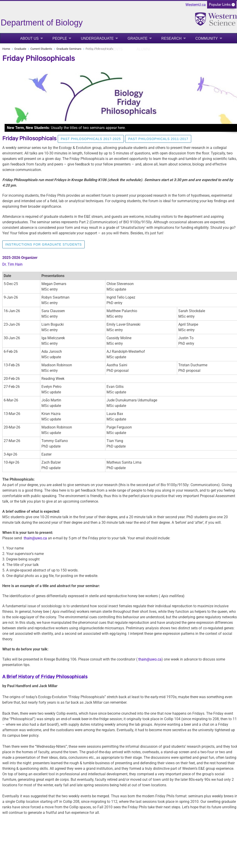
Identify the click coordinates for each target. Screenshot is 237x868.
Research (171, 38)
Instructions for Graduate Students (43, 244)
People (60, 38)
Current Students (41, 49)
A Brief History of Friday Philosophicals (45, 677)
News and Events (105, 49)
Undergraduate (97, 38)
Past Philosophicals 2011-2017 (158, 139)
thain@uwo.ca (35, 538)
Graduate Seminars (69, 49)
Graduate (137, 38)
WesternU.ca (196, 5)
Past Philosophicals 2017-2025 (91, 139)
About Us (29, 38)
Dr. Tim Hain (12, 264)
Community (207, 38)
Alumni (143, 49)
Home (6, 49)
